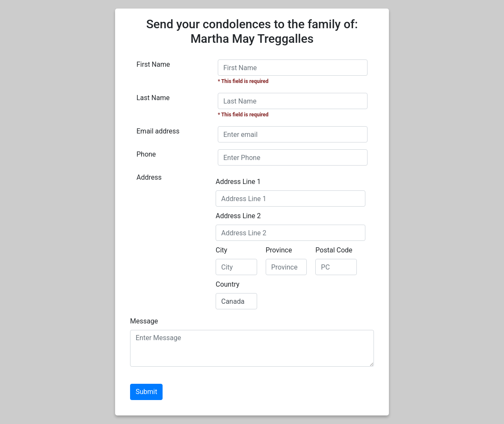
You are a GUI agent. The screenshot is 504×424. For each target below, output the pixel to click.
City (221, 250)
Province (279, 250)
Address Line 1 (238, 182)
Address (149, 177)
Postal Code (334, 250)
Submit (146, 392)
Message (144, 321)
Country (228, 284)
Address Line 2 (238, 216)
